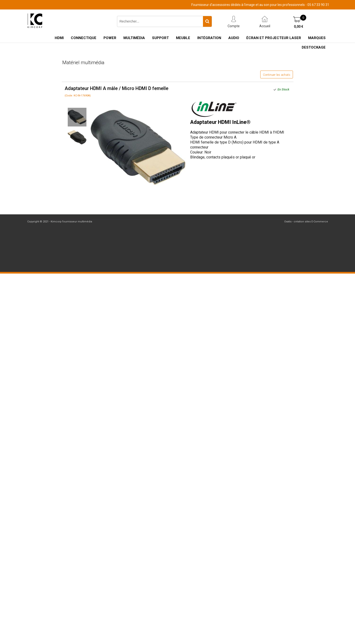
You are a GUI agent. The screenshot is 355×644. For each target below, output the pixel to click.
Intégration (209, 38)
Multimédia (134, 38)
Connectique (84, 38)
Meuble (183, 38)
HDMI (59, 38)
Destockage (314, 47)
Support (160, 38)
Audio (234, 38)
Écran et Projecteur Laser (274, 38)
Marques (317, 38)
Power (110, 38)
